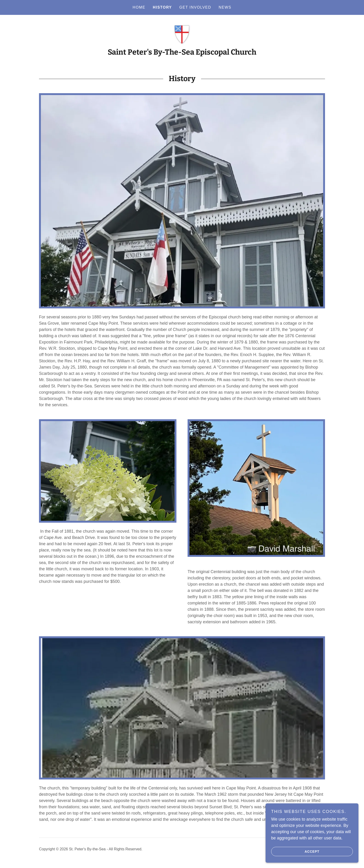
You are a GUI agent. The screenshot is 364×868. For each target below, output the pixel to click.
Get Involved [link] (195, 7)
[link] (182, 34)
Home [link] (139, 7)
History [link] (162, 7)
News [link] (225, 7)
